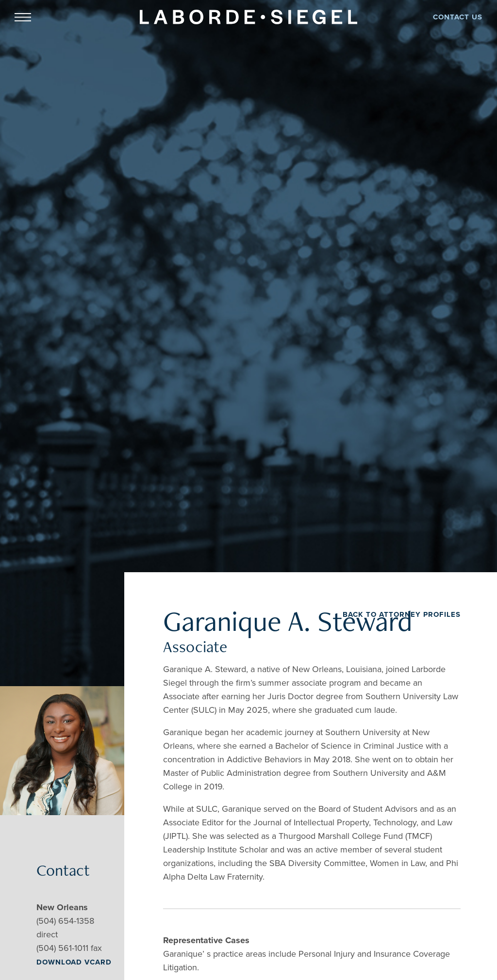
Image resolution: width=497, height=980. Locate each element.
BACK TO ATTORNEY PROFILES (402, 614)
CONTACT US (458, 17)
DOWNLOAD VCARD (74, 962)
